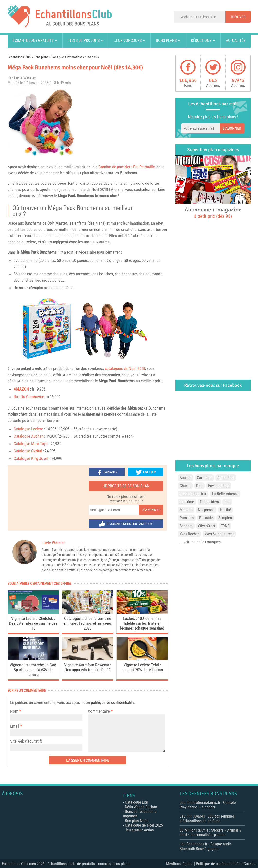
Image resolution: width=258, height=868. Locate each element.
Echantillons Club (19, 57)
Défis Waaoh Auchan (141, 807)
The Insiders (209, 502)
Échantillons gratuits (33, 40)
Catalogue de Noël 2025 (144, 825)
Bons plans (166, 40)
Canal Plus (226, 478)
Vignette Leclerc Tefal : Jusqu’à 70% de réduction (142, 667)
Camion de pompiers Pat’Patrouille (127, 167)
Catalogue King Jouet (31, 458)
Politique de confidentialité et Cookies (226, 864)
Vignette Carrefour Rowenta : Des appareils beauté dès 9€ (88, 667)
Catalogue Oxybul (28, 451)
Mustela (186, 510)
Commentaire (100, 711)
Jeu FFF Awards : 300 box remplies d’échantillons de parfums (207, 819)
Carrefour (204, 478)
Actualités (236, 40)
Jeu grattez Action (139, 830)
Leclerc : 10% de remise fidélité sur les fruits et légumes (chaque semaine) (142, 623)
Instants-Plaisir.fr (193, 494)
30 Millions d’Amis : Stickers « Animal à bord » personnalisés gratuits (210, 833)
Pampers (187, 518)
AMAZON (21, 389)
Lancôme (187, 502)
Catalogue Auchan (28, 436)
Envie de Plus (219, 486)
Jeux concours (128, 40)
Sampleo (225, 518)
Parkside (206, 518)
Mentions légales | (181, 864)
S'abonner (151, 510)
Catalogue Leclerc (28, 429)
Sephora (186, 526)
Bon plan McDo (137, 821)
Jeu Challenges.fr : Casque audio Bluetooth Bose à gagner (206, 846)
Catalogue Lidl (136, 802)
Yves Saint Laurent (219, 534)
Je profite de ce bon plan (126, 486)
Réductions (201, 40)
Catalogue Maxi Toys (31, 444)
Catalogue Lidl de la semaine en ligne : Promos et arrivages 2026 (88, 623)
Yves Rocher (189, 534)
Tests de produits (84, 40)
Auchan (186, 478)
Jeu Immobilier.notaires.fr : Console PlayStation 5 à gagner (208, 805)
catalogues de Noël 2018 (125, 368)
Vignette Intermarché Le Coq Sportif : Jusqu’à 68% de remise (33, 670)
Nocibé (226, 510)
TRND (225, 526)
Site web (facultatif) (26, 741)
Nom (14, 711)
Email (15, 726)
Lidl (227, 502)
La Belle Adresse (225, 494)
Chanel (185, 486)
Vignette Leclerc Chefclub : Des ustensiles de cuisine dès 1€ (33, 623)
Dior (199, 486)
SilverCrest (207, 526)
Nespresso (206, 510)
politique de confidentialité (113, 702)
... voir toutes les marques (200, 542)
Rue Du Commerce (29, 397)
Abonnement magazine (213, 212)
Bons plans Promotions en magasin (75, 57)
